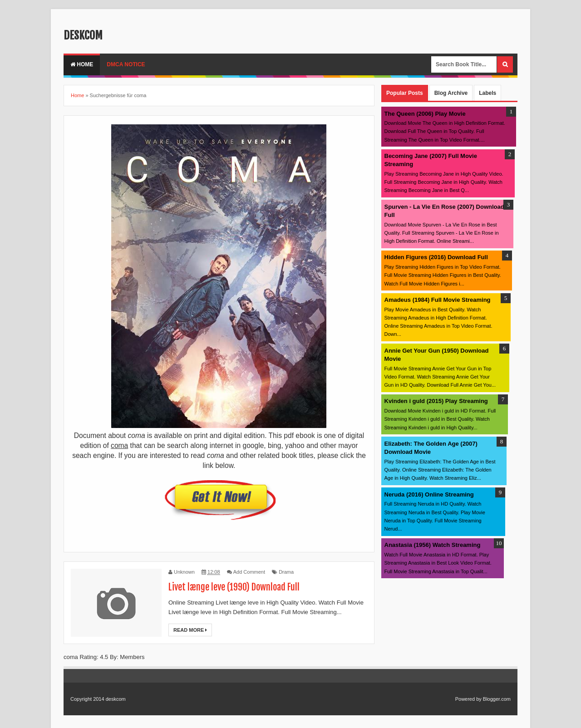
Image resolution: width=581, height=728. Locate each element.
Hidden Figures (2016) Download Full (436, 257)
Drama (286, 572)
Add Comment (249, 572)
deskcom (83, 35)
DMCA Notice (126, 64)
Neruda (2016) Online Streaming (429, 494)
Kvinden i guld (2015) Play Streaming (436, 401)
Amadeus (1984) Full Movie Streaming (438, 300)
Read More (190, 630)
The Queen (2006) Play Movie (425, 114)
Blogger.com (497, 699)
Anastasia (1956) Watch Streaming (433, 545)
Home (82, 64)
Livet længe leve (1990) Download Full (234, 587)
